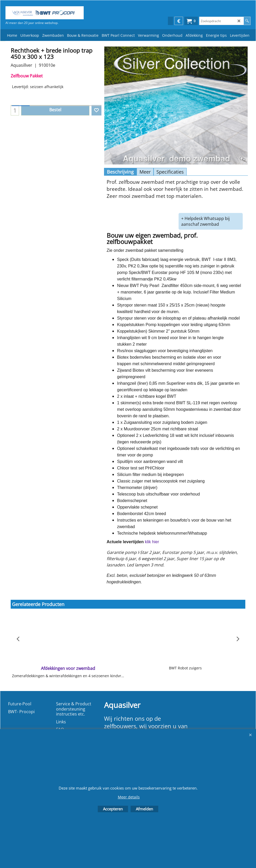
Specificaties (170, 172)
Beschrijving (120, 172)
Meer (145, 172)
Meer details (129, 797)
